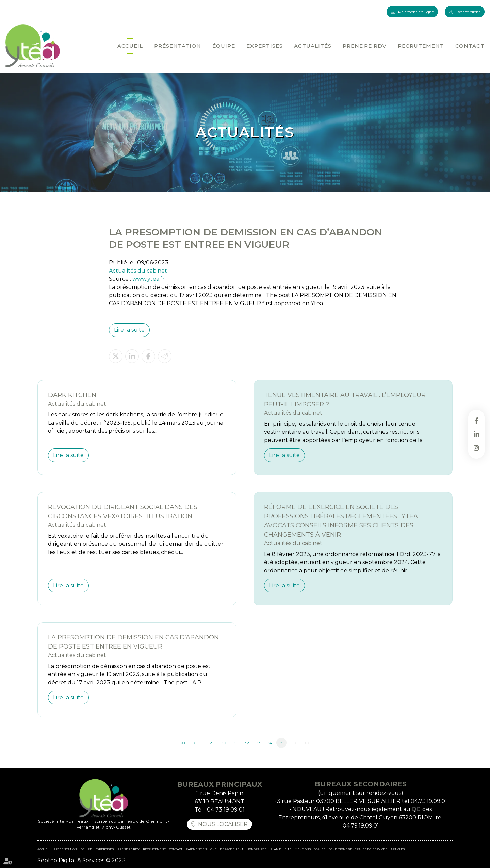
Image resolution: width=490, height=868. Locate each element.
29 (212, 743)
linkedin (476, 434)
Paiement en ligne (416, 12)
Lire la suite (129, 330)
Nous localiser (223, 824)
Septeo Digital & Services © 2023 (81, 860)
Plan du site (281, 849)
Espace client (468, 12)
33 (258, 743)
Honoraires (257, 849)
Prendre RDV (365, 46)
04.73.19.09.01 (429, 801)
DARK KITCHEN (72, 395)
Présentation (178, 46)
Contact (470, 46)
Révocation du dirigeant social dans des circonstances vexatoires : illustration (123, 512)
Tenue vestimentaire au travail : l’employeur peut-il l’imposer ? (345, 400)
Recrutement (421, 46)
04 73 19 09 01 (226, 810)
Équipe (224, 46)
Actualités (313, 46)
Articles (398, 849)
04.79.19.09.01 (361, 826)
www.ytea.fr (149, 279)
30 (224, 743)
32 (247, 743)
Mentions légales (310, 849)
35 (281, 743)
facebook (476, 421)
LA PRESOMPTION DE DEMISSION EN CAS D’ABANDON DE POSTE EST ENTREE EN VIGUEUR (133, 642)
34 (270, 743)
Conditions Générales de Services (358, 849)
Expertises (265, 46)
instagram (476, 448)
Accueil (130, 46)
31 (235, 743)
